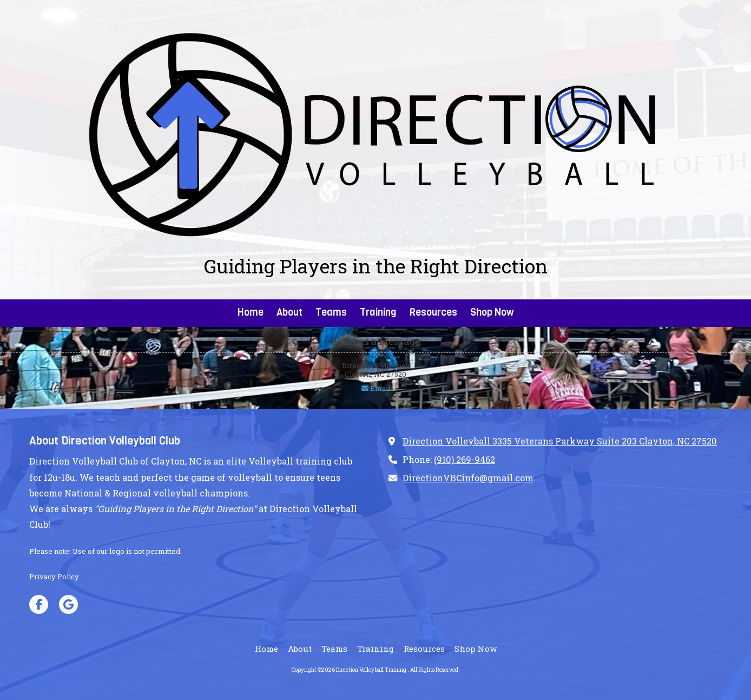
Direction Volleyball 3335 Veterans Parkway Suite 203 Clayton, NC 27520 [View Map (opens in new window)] (560, 441)
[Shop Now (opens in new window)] (492, 313)
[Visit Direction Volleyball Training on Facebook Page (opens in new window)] (39, 604)
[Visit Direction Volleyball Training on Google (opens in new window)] (68, 604)
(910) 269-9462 (465, 459)
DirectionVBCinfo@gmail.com (468, 478)
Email (376, 388)
